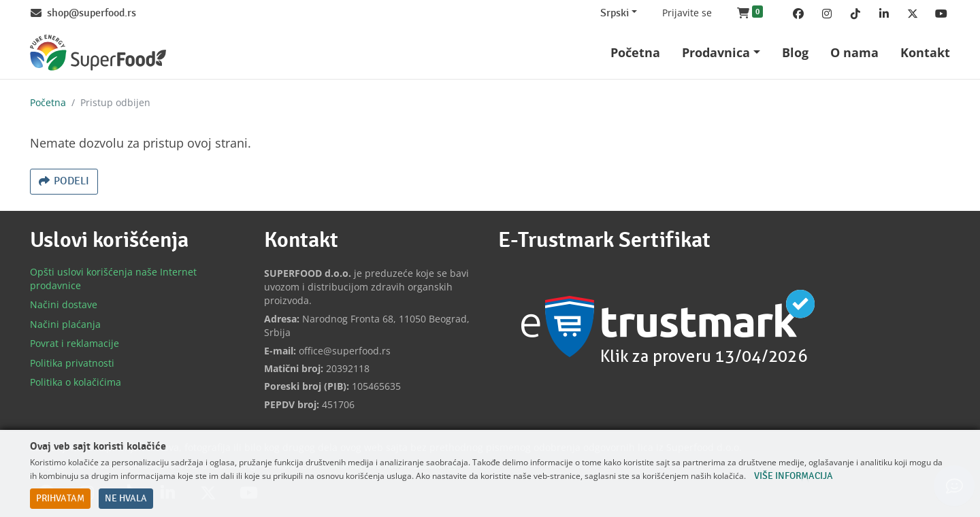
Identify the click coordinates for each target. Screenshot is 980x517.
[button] (750, 14)
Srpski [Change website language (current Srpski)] (615, 13)
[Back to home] (98, 53)
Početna (48, 102)
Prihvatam (60, 499)
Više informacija (794, 476)
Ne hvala (126, 499)
